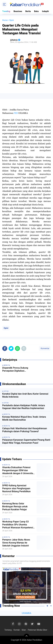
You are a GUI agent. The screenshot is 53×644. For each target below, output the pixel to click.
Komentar (45, 348)
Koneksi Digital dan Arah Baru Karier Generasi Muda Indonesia (25, 395)
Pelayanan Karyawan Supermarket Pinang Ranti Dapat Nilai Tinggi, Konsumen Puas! (26, 441)
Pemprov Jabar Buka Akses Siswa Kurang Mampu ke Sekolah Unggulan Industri (16, 543)
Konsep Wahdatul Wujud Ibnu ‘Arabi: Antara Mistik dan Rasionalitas (24, 418)
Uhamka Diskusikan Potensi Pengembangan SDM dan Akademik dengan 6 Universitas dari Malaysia (18, 470)
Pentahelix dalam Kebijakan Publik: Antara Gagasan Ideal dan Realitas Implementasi (24, 407)
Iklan (24, 630)
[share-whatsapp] (17, 348)
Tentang (8, 630)
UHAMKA (26, 613)
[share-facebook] (5, 348)
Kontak (17, 630)
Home (5, 20)
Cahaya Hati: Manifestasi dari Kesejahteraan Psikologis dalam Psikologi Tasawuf (25, 430)
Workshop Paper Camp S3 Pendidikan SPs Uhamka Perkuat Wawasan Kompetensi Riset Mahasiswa (18, 525)
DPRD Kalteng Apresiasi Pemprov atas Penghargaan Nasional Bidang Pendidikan (16, 488)
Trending (6, 11)
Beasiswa (18, 11)
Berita (28, 11)
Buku (36, 11)
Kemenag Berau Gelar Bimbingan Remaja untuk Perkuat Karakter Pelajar (15, 507)
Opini (6, 328)
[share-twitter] (11, 348)
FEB (16, 113)
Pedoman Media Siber (38, 630)
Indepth (45, 11)
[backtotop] (27, 637)
